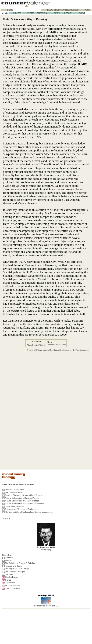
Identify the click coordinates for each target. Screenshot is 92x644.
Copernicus (10, 583)
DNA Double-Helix (13, 588)
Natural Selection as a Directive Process (22, 498)
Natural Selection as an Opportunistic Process (25, 504)
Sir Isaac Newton (12, 585)
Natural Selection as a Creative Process (22, 501)
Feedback (54, 350)
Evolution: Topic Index (56, 345)
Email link (31, 350)
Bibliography (46, 550)
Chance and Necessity (15, 506)
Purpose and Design (14, 566)
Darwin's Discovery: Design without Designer (24, 495)
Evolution (9, 560)
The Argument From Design (17, 569)
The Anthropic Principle (15, 572)
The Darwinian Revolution (16, 492)
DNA (81, 96)
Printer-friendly (43, 350)
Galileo (8, 580)
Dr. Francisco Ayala (81, 350)
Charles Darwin (12, 577)
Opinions (9, 574)
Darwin (65, 221)
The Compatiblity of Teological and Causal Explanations (29, 512)
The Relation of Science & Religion (20, 563)
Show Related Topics (36, 345)
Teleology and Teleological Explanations (22, 509)
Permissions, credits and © (46, 606)
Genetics (9, 558)
